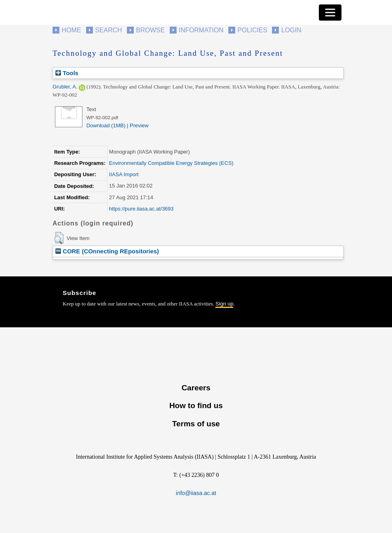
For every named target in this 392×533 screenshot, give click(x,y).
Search (109, 30)
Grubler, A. (65, 87)
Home (72, 30)
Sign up (224, 304)
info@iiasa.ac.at (196, 493)
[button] (59, 238)
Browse (150, 30)
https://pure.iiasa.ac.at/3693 (141, 209)
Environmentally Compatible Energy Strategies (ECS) (171, 163)
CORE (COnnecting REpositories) (107, 251)
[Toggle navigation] (330, 13)
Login (291, 30)
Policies (253, 30)
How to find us (196, 406)
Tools (67, 73)
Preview (139, 125)
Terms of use (196, 424)
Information (201, 30)
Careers (196, 388)
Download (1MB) (106, 125)
